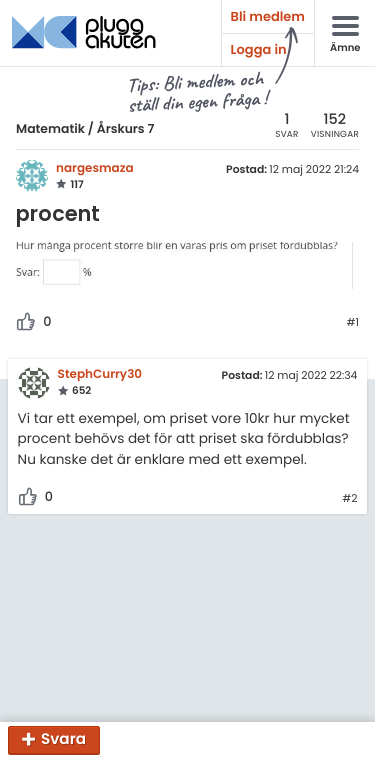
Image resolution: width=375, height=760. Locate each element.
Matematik (50, 129)
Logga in (259, 49)
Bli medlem (268, 16)
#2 (349, 499)
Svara (63, 740)
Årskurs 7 (126, 129)
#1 (352, 323)
